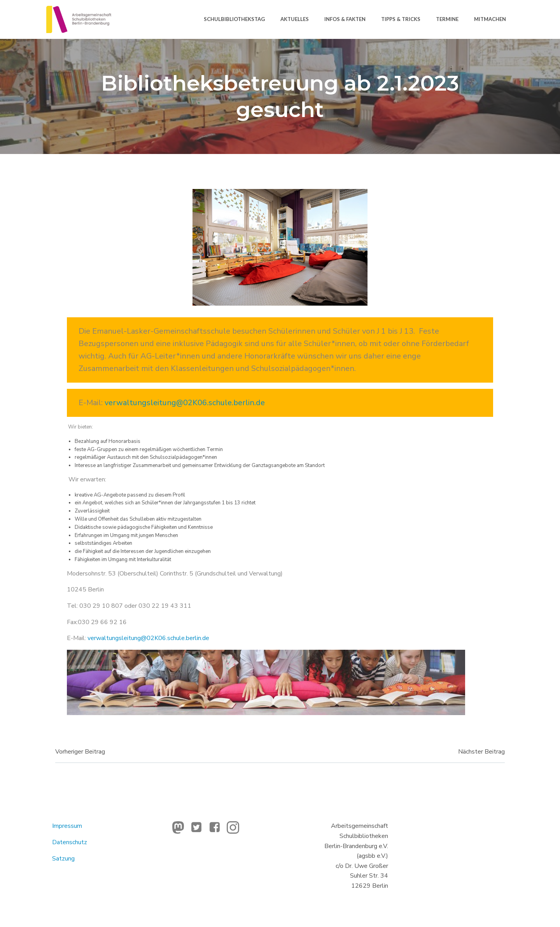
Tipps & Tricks (401, 19)
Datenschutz (70, 842)
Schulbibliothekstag (234, 19)
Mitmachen (490, 19)
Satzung (63, 859)
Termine (447, 19)
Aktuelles (295, 19)
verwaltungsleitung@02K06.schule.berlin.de (185, 403)
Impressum (67, 826)
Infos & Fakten (345, 19)
